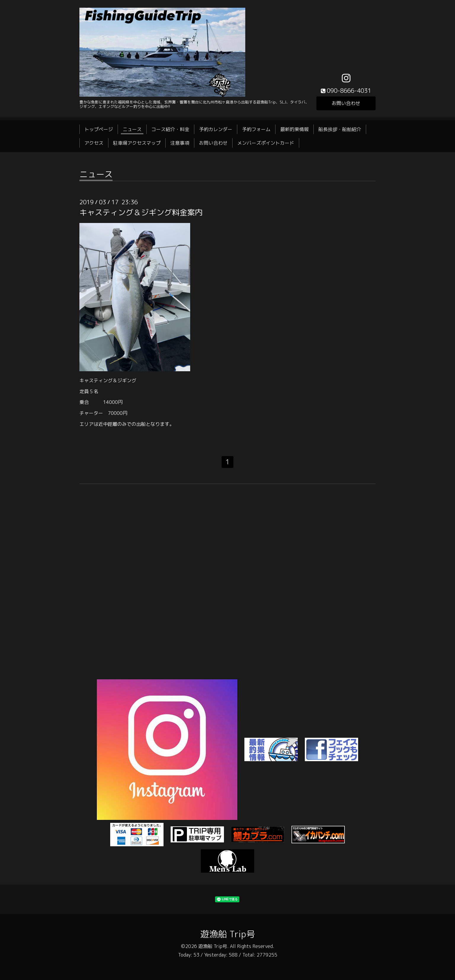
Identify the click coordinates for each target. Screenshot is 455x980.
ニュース (132, 129)
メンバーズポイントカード (266, 143)
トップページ (99, 129)
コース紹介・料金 (170, 129)
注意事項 (180, 143)
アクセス (94, 143)
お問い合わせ (346, 103)
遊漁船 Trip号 (228, 934)
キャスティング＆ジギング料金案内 (141, 212)
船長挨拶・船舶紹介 (340, 129)
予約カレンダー (216, 129)
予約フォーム (256, 129)
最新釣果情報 (294, 129)
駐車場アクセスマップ (137, 143)
